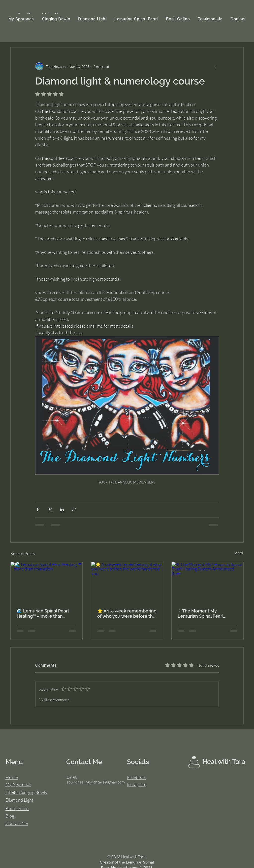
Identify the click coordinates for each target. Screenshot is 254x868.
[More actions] (216, 66)
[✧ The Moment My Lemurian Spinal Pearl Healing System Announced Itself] (207, 582)
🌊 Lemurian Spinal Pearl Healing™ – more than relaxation (43, 613)
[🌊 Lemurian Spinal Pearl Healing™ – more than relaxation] (47, 582)
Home (12, 777)
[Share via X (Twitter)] (50, 509)
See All (239, 553)
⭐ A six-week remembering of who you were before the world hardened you (127, 613)
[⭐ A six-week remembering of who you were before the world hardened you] (127, 582)
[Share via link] (74, 509)
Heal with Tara (224, 762)
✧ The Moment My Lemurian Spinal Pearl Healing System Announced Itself (207, 613)
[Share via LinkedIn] (62, 509)
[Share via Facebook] (38, 509)
